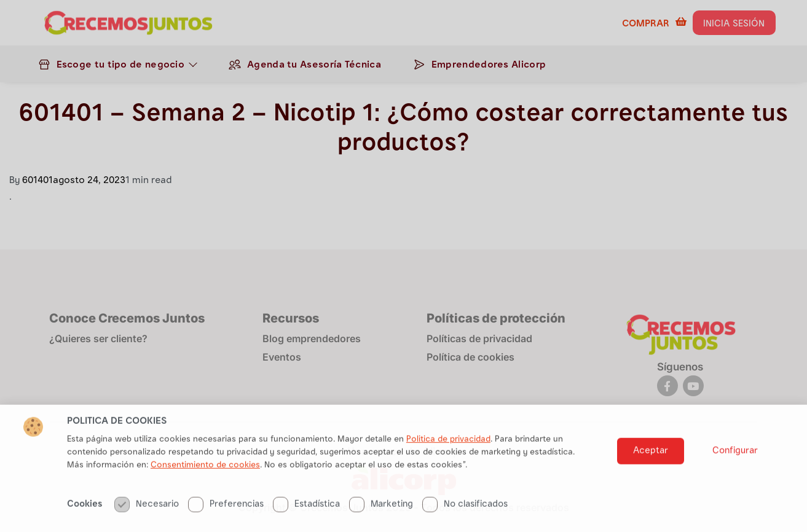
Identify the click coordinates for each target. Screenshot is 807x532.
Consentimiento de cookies (205, 494)
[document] (403, 266)
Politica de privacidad (448, 468)
